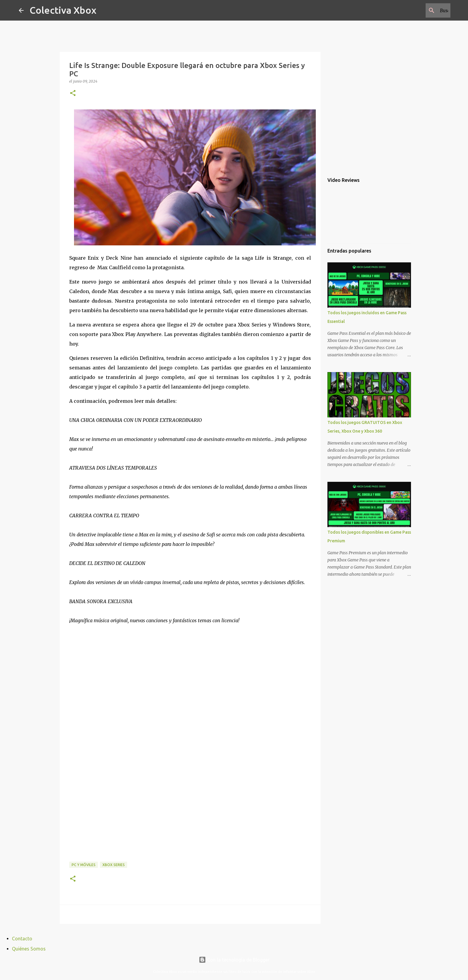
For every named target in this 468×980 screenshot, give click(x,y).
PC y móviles (84, 865)
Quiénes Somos (29, 949)
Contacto (22, 939)
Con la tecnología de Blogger (234, 960)
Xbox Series (114, 865)
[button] (73, 93)
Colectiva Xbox (63, 10)
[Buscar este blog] (419, 10)
